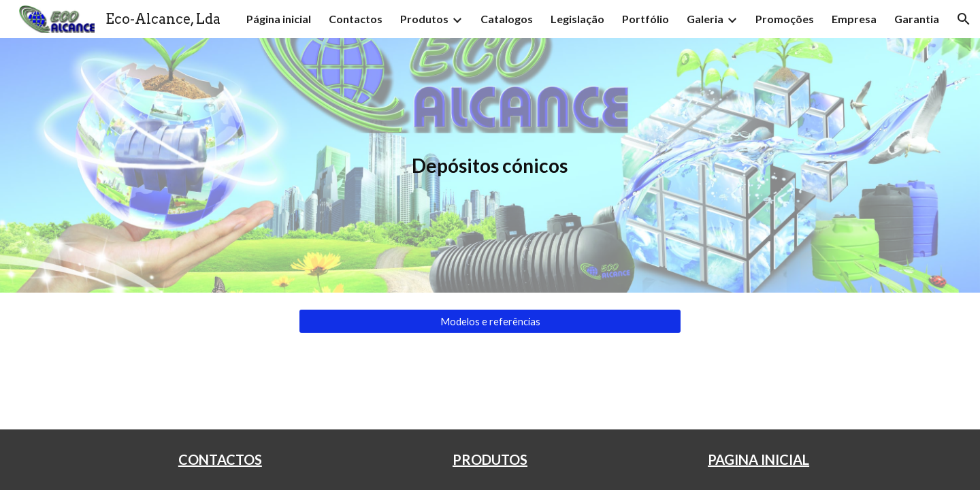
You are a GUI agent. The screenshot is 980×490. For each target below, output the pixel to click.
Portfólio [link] (646, 19)
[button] (964, 19)
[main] (490, 166)
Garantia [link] (917, 19)
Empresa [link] (854, 19)
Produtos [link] (424, 19)
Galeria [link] (705, 19)
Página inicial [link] (279, 19)
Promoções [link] (785, 19)
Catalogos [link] (507, 19)
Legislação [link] (577, 19)
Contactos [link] (356, 19)
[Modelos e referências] (490, 321)
